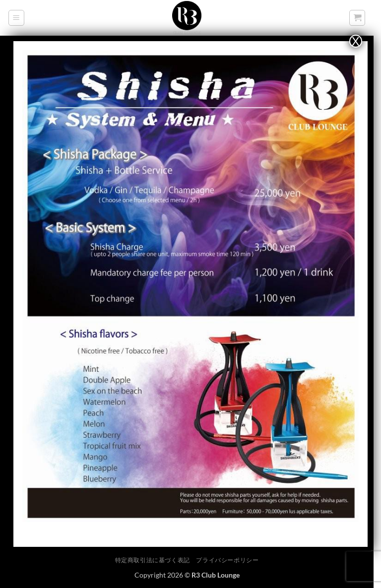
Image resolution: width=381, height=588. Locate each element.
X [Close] (356, 41)
